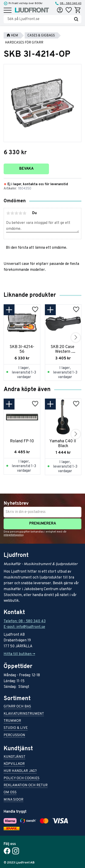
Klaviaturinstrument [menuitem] (24, 714)
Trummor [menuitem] (12, 721)
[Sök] (76, 19)
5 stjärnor (24, 213)
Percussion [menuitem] (14, 736)
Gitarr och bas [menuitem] (17, 707)
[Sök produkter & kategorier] (39, 19)
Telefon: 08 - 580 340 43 (25, 621)
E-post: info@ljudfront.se (24, 627)
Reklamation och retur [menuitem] (26, 786)
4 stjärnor (20, 213)
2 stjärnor (12, 213)
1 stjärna (8, 213)
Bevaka (26, 169)
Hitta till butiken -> (19, 654)
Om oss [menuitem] (10, 793)
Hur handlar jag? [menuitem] (20, 771)
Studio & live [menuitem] (16, 728)
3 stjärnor (16, 213)
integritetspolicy (13, 535)
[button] (8, 11)
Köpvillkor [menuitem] (14, 764)
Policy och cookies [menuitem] (22, 779)
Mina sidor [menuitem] (13, 800)
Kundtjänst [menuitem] (15, 757)
